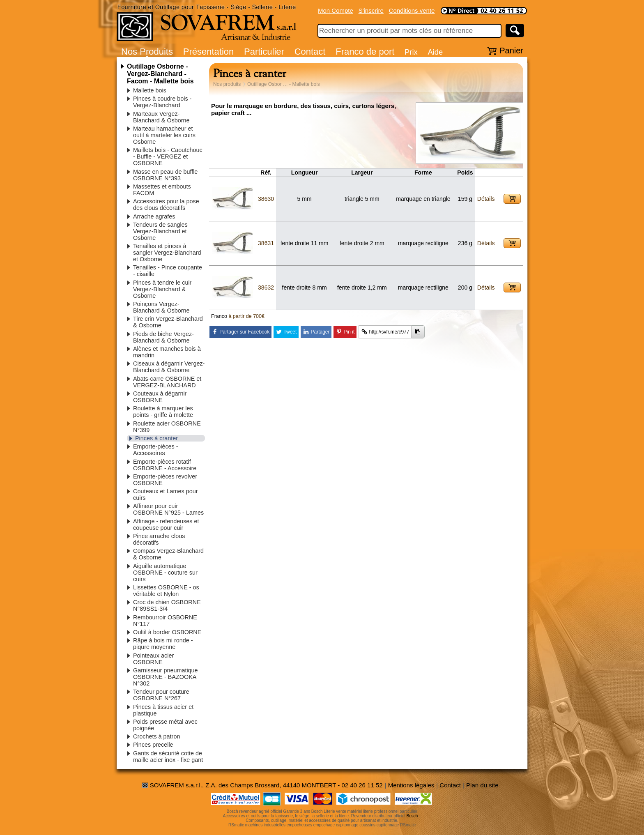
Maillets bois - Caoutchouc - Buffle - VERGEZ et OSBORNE (168, 156)
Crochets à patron (156, 736)
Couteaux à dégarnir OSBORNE (160, 397)
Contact (310, 52)
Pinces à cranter (156, 438)
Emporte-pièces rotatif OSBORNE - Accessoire (165, 465)
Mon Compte (336, 10)
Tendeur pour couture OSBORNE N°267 (161, 695)
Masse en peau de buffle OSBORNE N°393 (165, 175)
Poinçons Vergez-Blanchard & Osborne (161, 307)
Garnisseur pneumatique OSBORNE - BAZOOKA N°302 (166, 677)
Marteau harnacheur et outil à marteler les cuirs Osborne (164, 135)
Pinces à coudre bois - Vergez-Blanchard (162, 102)
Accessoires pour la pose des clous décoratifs (166, 205)
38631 (266, 243)
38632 (266, 288)
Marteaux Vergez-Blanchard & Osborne (161, 117)
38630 (266, 199)
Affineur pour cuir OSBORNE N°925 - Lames (168, 509)
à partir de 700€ (246, 316)
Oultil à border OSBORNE (167, 632)
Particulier (264, 52)
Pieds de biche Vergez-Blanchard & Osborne (163, 337)
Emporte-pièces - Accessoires (156, 450)
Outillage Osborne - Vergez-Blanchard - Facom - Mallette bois (160, 74)
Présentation (209, 52)
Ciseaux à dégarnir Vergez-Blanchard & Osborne (169, 367)
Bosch (412, 816)
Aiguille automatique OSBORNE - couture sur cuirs (165, 573)
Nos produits (227, 84)
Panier (511, 51)
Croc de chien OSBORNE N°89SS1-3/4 (167, 605)
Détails (486, 199)
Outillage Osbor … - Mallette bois (284, 84)
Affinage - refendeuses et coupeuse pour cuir (166, 524)
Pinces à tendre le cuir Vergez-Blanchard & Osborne (162, 289)
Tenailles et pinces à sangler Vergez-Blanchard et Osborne (167, 253)
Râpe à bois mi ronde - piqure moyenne (163, 644)
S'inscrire (371, 10)
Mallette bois (150, 90)
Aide (435, 52)
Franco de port (365, 52)
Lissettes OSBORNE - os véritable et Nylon (166, 591)
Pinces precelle (153, 745)
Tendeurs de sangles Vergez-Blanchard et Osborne (160, 231)
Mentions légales (411, 785)
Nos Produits (147, 52)
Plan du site (482, 785)
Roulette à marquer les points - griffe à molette (163, 412)
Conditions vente (412, 10)
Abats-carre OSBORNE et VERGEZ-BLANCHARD (167, 382)
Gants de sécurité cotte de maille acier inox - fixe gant (168, 757)
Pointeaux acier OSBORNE (153, 659)
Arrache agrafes (154, 216)
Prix (411, 52)
